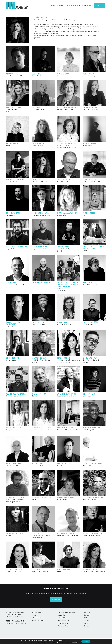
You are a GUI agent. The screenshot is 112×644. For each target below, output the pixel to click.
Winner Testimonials (38, 621)
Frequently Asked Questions (66, 613)
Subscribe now (56, 600)
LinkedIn (87, 626)
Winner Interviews (38, 618)
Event (66, 6)
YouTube (87, 621)
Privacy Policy (62, 618)
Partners (90, 6)
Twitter (86, 623)
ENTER (100, 5)
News (34, 615)
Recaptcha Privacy (64, 626)
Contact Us (61, 615)
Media (84, 6)
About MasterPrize (38, 613)
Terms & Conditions (64, 621)
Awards (53, 6)
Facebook (87, 615)
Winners (60, 6)
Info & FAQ (77, 6)
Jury (71, 6)
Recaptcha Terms (63, 623)
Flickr (86, 618)
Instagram (87, 613)
